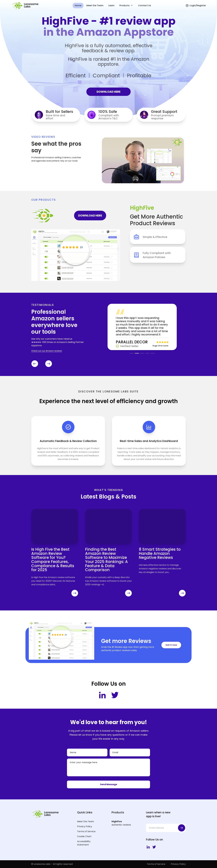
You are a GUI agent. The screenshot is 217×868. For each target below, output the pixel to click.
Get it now (171, 645)
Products (124, 5)
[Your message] (108, 767)
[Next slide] (49, 364)
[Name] (87, 752)
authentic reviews (124, 823)
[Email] (130, 752)
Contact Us (145, 5)
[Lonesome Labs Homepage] (26, 6)
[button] (132, 353)
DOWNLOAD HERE (108, 92)
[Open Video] (142, 160)
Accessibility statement (84, 843)
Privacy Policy (85, 826)
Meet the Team (95, 5)
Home (78, 5)
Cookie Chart (84, 836)
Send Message (109, 784)
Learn (111, 5)
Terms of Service (86, 831)
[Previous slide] (35, 364)
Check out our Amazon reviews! (47, 351)
